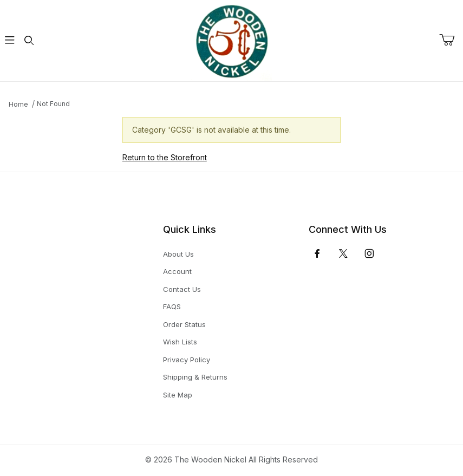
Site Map (178, 395)
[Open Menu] (10, 41)
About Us (178, 254)
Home (18, 104)
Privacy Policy (187, 360)
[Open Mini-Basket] (451, 40)
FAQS (172, 307)
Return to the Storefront (165, 157)
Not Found (53, 104)
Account (177, 271)
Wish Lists (180, 342)
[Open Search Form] (29, 41)
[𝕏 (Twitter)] (343, 253)
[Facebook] (317, 253)
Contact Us (182, 289)
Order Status (184, 324)
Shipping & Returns (195, 377)
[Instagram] (369, 253)
